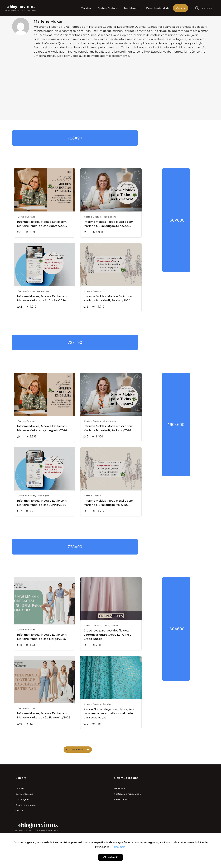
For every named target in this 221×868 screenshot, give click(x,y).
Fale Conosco (122, 799)
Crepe (106, 625)
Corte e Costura (107, 8)
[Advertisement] (110, 93)
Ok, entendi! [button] (110, 857)
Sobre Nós (120, 788)
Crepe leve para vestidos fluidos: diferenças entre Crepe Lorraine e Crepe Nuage (107, 635)
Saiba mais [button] (119, 847)
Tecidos (86, 8)
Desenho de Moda (158, 8)
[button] (78, 750)
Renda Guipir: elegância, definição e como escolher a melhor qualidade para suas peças (109, 713)
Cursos (181, 8)
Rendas (107, 704)
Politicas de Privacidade (127, 794)
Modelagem (132, 8)
